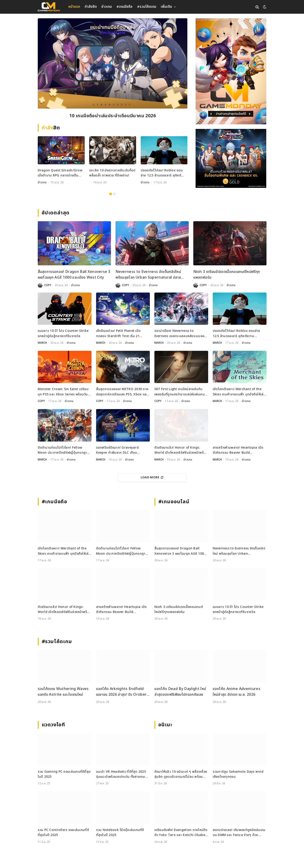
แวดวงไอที (53, 725)
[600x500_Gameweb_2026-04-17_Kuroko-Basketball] (231, 158)
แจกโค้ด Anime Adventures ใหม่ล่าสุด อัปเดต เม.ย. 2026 (237, 692)
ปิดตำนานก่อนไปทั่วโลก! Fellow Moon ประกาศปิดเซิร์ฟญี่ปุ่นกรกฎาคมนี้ (65, 450)
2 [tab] (114, 194)
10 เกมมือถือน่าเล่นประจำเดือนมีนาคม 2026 (113, 116)
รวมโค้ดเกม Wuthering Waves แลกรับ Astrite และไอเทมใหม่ (63, 692)
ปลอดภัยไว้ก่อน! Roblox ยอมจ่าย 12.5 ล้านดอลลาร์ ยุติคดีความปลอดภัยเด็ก (162, 173)
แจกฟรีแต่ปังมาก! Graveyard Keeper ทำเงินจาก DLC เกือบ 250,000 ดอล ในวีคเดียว (117, 450)
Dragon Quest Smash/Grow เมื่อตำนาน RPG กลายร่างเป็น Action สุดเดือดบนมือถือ (60, 173)
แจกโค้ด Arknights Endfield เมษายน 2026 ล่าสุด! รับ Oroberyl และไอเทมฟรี (123, 692)
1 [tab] (111, 194)
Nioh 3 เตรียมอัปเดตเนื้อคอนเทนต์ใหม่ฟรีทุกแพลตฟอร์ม (227, 275)
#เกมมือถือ (124, 7)
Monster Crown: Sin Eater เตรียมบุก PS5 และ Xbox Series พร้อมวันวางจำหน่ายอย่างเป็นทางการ (63, 392)
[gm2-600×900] (231, 71)
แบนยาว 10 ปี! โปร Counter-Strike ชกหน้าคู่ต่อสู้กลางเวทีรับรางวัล (63, 333)
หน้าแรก (74, 7)
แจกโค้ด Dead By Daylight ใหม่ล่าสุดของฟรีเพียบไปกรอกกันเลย (180, 692)
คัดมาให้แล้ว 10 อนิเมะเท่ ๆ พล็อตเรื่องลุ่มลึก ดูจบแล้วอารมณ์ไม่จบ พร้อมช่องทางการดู (181, 774)
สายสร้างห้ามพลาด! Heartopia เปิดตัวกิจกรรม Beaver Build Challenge (238, 450)
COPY (48, 285)
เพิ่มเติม (166, 7)
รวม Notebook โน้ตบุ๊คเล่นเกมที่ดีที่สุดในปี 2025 (120, 832)
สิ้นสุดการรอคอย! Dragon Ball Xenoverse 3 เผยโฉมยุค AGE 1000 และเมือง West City (74, 275)
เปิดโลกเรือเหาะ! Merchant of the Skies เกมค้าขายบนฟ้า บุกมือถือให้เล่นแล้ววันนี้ (239, 392)
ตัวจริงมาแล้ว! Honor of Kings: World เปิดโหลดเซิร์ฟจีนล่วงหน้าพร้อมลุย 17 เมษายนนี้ (181, 450)
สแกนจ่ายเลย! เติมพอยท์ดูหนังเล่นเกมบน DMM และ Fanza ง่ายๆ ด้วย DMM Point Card (239, 833)
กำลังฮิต (91, 7)
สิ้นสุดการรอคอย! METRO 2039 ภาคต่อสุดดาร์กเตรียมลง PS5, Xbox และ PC (122, 392)
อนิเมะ (165, 725)
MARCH (42, 343)
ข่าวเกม (107, 7)
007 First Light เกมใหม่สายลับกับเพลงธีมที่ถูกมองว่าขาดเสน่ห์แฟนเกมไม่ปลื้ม (180, 392)
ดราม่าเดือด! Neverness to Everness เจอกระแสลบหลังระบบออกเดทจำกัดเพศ (180, 334)
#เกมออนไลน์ (174, 502)
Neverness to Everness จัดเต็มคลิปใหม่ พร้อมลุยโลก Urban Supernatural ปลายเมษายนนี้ (148, 275)
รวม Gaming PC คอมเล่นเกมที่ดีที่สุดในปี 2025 (64, 774)
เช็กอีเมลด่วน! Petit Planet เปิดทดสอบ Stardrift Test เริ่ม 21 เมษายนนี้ (118, 334)
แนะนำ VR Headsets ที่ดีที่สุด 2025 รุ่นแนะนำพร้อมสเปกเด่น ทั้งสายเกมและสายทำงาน (121, 774)
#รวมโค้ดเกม (147, 7)
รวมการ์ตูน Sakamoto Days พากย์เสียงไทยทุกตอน (238, 774)
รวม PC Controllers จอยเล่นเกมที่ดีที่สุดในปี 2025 (63, 832)
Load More (152, 477)
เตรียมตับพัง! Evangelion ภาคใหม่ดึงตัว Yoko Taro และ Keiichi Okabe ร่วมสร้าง (181, 833)
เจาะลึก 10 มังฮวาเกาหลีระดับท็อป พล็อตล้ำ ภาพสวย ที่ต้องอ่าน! (112, 173)
